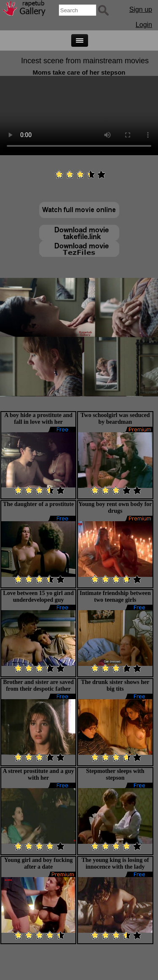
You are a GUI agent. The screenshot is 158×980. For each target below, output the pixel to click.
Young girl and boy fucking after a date (39, 863)
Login (144, 25)
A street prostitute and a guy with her (38, 774)
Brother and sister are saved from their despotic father (38, 685)
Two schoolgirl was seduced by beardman (115, 419)
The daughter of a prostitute (38, 504)
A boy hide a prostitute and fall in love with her (38, 419)
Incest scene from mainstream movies (85, 61)
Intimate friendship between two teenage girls (115, 596)
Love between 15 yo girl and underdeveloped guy (38, 596)
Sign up (141, 9)
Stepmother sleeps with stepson (115, 774)
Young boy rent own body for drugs (115, 508)
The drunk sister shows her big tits (115, 685)
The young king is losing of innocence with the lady (115, 863)
